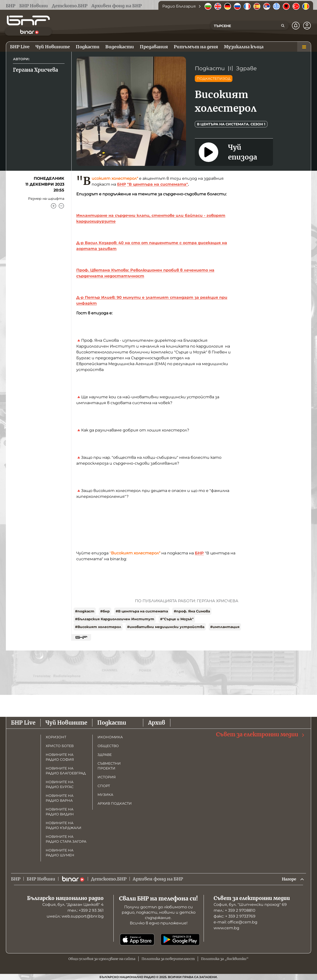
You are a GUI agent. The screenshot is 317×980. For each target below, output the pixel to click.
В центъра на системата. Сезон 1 (231, 124)
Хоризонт (56, 737)
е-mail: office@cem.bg (235, 922)
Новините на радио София (60, 757)
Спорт (104, 785)
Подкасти (210, 68)
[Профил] (307, 26)
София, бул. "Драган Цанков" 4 (73, 905)
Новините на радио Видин (60, 811)
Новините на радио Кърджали (64, 825)
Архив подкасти (115, 803)
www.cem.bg (226, 928)
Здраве (246, 68)
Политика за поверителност (168, 959)
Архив (157, 722)
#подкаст (85, 611)
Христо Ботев (60, 745)
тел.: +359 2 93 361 (86, 910)
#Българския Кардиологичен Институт (115, 619)
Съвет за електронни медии (261, 734)
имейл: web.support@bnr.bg (75, 916)
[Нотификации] (296, 26)
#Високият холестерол (98, 627)
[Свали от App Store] (137, 940)
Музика (105, 794)
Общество (108, 745)
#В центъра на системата (142, 611)
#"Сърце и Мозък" (177, 619)
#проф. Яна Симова (192, 611)
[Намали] (61, 206)
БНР (122, 184)
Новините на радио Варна (60, 798)
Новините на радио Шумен (60, 852)
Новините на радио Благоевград (66, 770)
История (107, 777)
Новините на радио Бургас (60, 784)
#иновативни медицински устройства (166, 627)
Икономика (110, 737)
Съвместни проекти (109, 765)
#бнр (105, 611)
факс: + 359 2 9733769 (235, 916)
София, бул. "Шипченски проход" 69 (250, 905)
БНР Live (23, 722)
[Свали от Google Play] (180, 940)
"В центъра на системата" (158, 184)
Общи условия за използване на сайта (102, 959)
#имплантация (225, 627)
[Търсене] (283, 26)
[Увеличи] (54, 206)
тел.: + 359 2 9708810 (235, 910)
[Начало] (28, 20)
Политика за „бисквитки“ (225, 959)
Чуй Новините (66, 722)
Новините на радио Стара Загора (66, 839)
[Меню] (304, 47)
